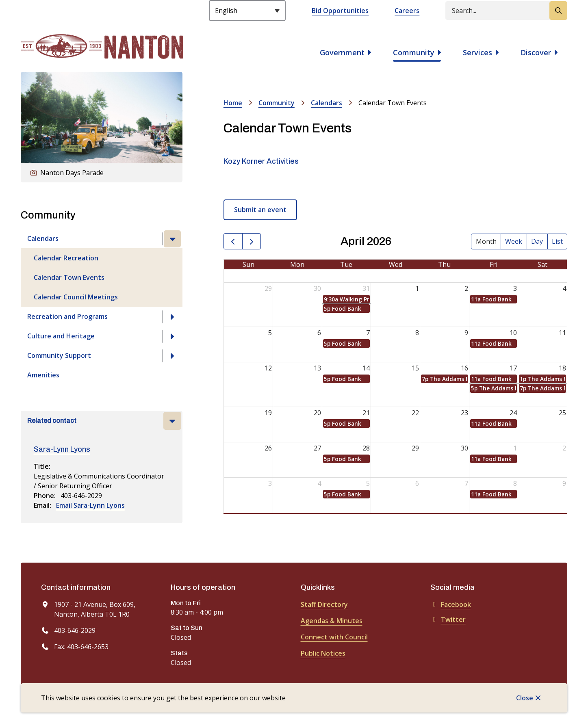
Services (477, 52)
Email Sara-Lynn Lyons (90, 505)
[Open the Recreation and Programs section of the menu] (172, 317)
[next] (252, 241)
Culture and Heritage (61, 336)
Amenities (43, 375)
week (514, 241)
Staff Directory (324, 604)
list (557, 241)
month (486, 241)
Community (414, 52)
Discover (536, 52)
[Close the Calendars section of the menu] (172, 239)
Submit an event (260, 210)
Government (342, 52)
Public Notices (323, 653)
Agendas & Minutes (332, 621)
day (537, 241)
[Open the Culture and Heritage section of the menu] (172, 336)
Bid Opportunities (340, 11)
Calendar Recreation (66, 258)
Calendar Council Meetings (76, 297)
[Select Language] (247, 11)
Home (233, 103)
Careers (407, 11)
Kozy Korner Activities (261, 161)
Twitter (448, 619)
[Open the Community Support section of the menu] (172, 356)
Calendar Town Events (69, 277)
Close (525, 698)
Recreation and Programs (67, 316)
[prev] (233, 241)
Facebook (451, 604)
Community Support (59, 355)
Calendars (43, 238)
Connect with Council (334, 637)
